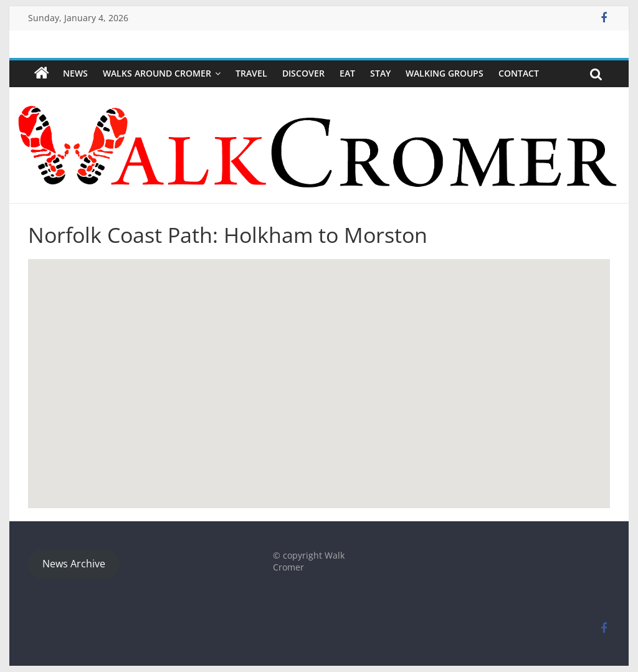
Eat (347, 73)
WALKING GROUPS (445, 73)
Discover (303, 73)
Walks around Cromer (157, 73)
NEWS (75, 73)
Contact (519, 73)
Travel (251, 73)
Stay (380, 73)
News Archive (74, 564)
